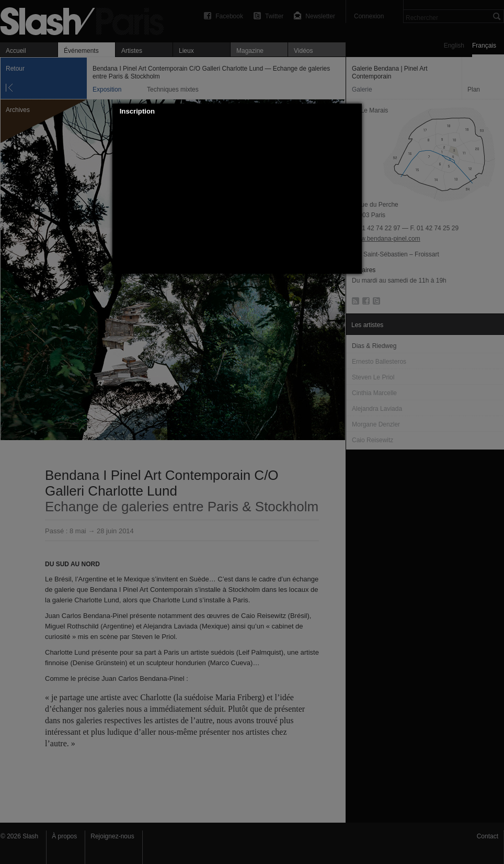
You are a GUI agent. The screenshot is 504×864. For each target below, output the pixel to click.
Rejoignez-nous (112, 836)
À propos (64, 836)
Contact (488, 836)
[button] (354, 111)
